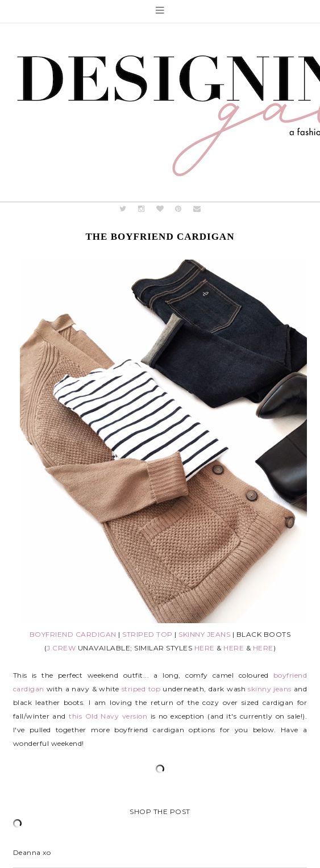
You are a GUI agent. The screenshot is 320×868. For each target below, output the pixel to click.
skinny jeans (270, 689)
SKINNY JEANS (204, 634)
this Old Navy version (108, 716)
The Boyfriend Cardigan (160, 237)
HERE (205, 648)
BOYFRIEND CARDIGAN (73, 634)
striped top (141, 689)
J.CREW (61, 648)
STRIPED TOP (147, 634)
